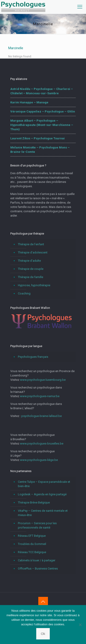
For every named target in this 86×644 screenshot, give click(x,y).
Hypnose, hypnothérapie (34, 285)
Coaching (24, 293)
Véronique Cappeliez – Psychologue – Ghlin (43, 111)
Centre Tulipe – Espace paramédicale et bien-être (44, 484)
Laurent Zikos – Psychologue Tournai (37, 138)
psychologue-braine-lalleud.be (42, 416)
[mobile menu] (80, 7)
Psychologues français (33, 357)
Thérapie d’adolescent (33, 252)
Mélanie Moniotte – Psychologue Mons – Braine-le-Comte (40, 150)
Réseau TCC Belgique (32, 552)
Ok (43, 634)
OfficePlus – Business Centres (38, 569)
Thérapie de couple (31, 269)
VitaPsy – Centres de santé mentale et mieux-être (43, 513)
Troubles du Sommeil (32, 544)
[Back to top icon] (43, 602)
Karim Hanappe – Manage (29, 102)
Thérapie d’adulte (29, 261)
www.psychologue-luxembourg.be (43, 380)
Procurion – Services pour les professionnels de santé (37, 525)
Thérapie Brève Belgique (34, 502)
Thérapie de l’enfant (31, 244)
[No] (80, 625)
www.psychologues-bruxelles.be (42, 443)
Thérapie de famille (31, 277)
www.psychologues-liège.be (39, 460)
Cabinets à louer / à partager (37, 560)
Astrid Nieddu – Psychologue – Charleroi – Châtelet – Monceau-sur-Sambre (42, 91)
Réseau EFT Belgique (32, 536)
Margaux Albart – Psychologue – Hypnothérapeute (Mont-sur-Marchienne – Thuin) (42, 125)
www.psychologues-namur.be (40, 396)
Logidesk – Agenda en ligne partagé (42, 494)
